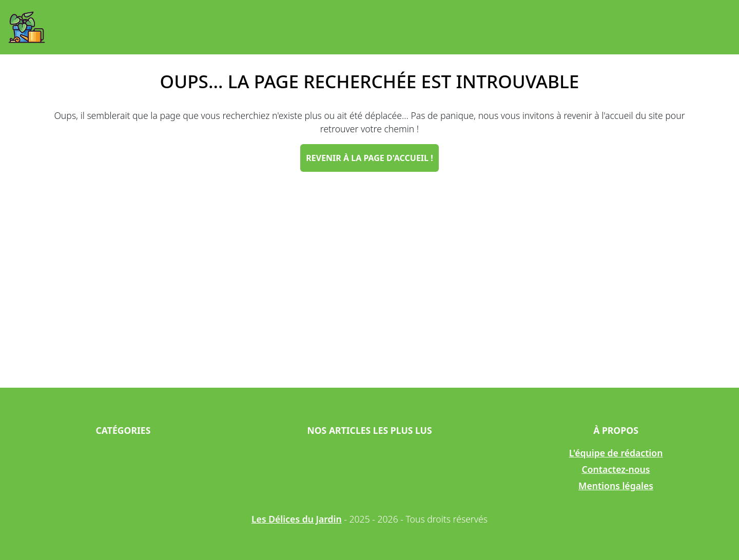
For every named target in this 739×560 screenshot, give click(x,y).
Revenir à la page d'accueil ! (369, 158)
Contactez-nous (616, 469)
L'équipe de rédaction (616, 453)
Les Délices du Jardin (297, 519)
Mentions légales (616, 486)
